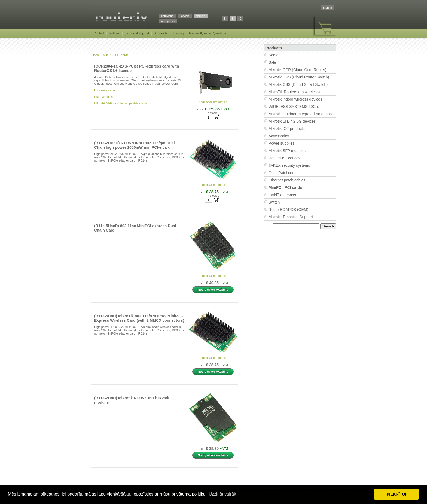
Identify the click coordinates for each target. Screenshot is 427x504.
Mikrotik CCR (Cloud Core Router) (297, 70)
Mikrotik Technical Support (291, 217)
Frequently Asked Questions (208, 33)
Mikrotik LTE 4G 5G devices (292, 121)
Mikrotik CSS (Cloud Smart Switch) (298, 84)
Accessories (279, 136)
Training (178, 33)
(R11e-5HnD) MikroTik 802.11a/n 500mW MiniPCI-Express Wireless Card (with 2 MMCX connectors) (139, 318)
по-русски (168, 21)
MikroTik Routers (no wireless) (294, 92)
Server (274, 55)
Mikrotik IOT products (287, 129)
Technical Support (137, 33)
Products (161, 33)
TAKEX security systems (289, 165)
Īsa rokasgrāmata (106, 90)
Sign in (327, 8)
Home (96, 55)
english (201, 16)
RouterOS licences (284, 158)
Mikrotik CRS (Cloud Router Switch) (299, 77)
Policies (115, 33)
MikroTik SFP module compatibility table (121, 103)
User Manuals (103, 97)
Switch (274, 202)
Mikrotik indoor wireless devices (295, 99)
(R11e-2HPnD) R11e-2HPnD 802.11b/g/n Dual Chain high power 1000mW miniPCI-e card (135, 145)
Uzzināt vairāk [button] (222, 494)
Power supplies (281, 143)
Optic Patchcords (283, 173)
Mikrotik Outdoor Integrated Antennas (300, 114)
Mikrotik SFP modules (287, 151)
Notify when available (213, 290)
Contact (99, 33)
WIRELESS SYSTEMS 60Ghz (294, 107)
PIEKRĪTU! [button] (396, 494)
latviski (185, 16)
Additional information (213, 102)
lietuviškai (168, 16)
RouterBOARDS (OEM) (288, 210)
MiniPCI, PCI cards (116, 55)
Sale (272, 62)
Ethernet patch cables (287, 180)
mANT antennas (282, 195)
